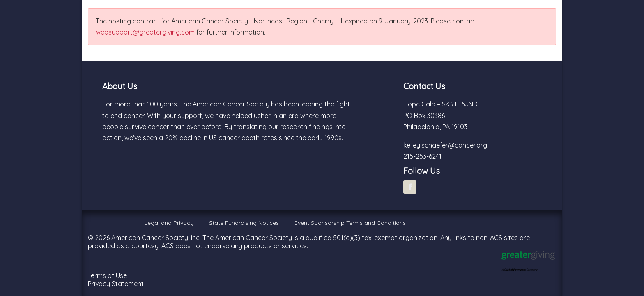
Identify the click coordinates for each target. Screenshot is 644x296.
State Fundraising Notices (244, 223)
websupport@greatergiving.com (145, 32)
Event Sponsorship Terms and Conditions (350, 223)
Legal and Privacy (169, 223)
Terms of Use (107, 275)
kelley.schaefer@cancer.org (445, 145)
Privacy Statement (116, 284)
